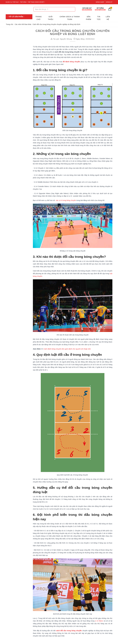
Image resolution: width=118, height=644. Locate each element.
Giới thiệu (51, 18)
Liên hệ (108, 18)
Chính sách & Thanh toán (70, 18)
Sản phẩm (89, 18)
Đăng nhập (100, 2)
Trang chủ (39, 18)
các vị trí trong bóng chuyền (66, 200)
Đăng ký (109, 2)
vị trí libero (99, 621)
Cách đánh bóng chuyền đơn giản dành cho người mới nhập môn (67, 349)
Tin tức (99, 18)
